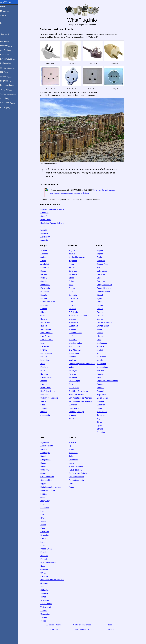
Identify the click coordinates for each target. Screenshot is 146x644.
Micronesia (74, 460)
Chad (100, 278)
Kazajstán (45, 347)
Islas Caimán (75, 347)
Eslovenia (45, 292)
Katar (43, 528)
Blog (3, 23)
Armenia (44, 449)
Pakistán (45, 576)
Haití (71, 336)
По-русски (7, 81)
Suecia (44, 401)
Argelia (100, 254)
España (44, 230)
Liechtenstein (46, 353)
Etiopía (100, 305)
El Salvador (74, 312)
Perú (71, 384)
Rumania (45, 395)
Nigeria (100, 374)
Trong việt (7, 90)
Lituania (44, 357)
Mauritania (102, 364)
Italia (43, 343)
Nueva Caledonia (76, 466)
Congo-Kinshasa (104, 288)
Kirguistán (45, 535)
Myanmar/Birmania (49, 563)
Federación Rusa (48, 302)
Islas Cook (73, 453)
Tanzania (101, 415)
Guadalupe (74, 322)
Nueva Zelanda (75, 470)
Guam (72, 449)
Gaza (43, 497)
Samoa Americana (77, 477)
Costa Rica (74, 298)
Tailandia (45, 593)
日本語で (7, 77)
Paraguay (73, 377)
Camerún (101, 274)
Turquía (44, 408)
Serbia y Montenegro (50, 398)
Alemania (45, 233)
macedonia (46, 415)
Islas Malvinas (75, 350)
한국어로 (7, 98)
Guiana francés (75, 333)
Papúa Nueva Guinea (78, 473)
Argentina (73, 261)
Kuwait (44, 539)
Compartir (111, 629)
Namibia (101, 370)
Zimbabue (102, 432)
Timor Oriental (47, 604)
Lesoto (100, 333)
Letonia (44, 350)
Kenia (100, 329)
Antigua (72, 254)
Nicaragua (73, 370)
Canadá (44, 216)
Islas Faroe (46, 336)
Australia (45, 240)
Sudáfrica (45, 213)
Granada (73, 319)
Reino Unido (46, 220)
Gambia (101, 312)
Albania (44, 250)
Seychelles (102, 395)
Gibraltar (45, 312)
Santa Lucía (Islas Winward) (81, 401)
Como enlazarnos (83, 629)
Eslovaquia (46, 288)
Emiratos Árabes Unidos (51, 487)
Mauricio (101, 360)
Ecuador (73, 309)
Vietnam (44, 618)
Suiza (43, 405)
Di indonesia (8, 85)
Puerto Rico (74, 388)
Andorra (44, 257)
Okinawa (45, 569)
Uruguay (73, 415)
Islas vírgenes (75, 353)
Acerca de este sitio (54, 625)
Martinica (73, 360)
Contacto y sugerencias (83, 625)
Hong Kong (46, 501)
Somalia (101, 401)
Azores (72, 268)
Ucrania (44, 412)
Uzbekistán (46, 614)
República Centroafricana (108, 381)
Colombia (73, 295)
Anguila (72, 250)
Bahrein (44, 456)
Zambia (100, 429)
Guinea (100, 319)
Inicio (3, 7)
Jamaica (73, 357)
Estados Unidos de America (53, 209)
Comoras (101, 281)
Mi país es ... (7, 11)
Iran (43, 515)
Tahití (71, 484)
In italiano (7, 46)
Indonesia (45, 508)
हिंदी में (6, 72)
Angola (100, 250)
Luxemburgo (46, 360)
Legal (111, 625)
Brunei (44, 466)
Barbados (73, 274)
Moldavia (45, 367)
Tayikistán (45, 600)
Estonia (44, 298)
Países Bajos (46, 377)
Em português (9, 59)
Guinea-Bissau (104, 326)
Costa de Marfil (104, 292)
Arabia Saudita (47, 446)
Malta (43, 364)
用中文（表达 (9, 68)
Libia (99, 340)
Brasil (71, 285)
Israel (43, 518)
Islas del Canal (47, 340)
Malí (99, 353)
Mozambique (103, 367)
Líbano (44, 545)
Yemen (44, 621)
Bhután (44, 463)
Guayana (73, 329)
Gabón (100, 309)
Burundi (101, 268)
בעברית (6, 107)
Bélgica (44, 278)
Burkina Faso (103, 264)
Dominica (73, 305)
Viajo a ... (5, 15)
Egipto (100, 298)
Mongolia (45, 559)
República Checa (48, 391)
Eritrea (100, 302)
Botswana (101, 261)
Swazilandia (102, 412)
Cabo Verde (102, 271)
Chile (71, 292)
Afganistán (45, 442)
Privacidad (54, 629)
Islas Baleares (47, 329)
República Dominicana (79, 391)
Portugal (44, 384)
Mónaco (44, 370)
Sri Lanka (45, 590)
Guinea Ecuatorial (105, 322)
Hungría (44, 319)
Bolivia (72, 281)
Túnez (100, 422)
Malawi (100, 350)
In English (5, 41)
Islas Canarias (47, 333)
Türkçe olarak (9, 94)
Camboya (45, 470)
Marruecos (102, 357)
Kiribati (72, 456)
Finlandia (45, 305)
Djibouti (100, 295)
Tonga (72, 487)
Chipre (44, 473)
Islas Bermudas (76, 343)
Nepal (43, 566)
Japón (43, 521)
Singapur (45, 583)
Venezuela (73, 419)
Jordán (44, 525)
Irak (42, 511)
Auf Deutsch (6, 50)
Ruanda (101, 384)
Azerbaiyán (46, 237)
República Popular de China (53, 223)
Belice (72, 278)
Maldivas (45, 556)
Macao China (46, 549)
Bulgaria (44, 274)
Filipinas (44, 494)
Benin (100, 257)
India (43, 227)
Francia (44, 309)
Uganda (101, 425)
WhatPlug (6, 2)
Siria (43, 587)
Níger (100, 377)
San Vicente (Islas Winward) (81, 398)
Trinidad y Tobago (77, 412)
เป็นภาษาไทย (9, 103)
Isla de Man (46, 322)
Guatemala (74, 326)
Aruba (72, 264)
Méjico (72, 367)
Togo (99, 419)
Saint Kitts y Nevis (77, 395)
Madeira (101, 347)
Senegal (101, 391)
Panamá (73, 374)
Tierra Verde (74, 408)
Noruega (45, 374)
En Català (5, 55)
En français (8, 63)
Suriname (73, 405)
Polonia (44, 381)
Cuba (71, 302)
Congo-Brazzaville (105, 285)
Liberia (100, 336)
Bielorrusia (45, 268)
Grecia (44, 316)
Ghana (100, 316)
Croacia (44, 281)
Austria (44, 261)
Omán (43, 573)
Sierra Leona (103, 398)
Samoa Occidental (77, 480)
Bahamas (73, 271)
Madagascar (103, 343)
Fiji (70, 446)
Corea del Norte (48, 477)
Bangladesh (46, 460)
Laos (43, 542)
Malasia (44, 552)
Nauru (72, 463)
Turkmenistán (47, 607)
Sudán (100, 408)
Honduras (73, 340)
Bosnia (44, 271)
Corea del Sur (47, 480)
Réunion (101, 388)
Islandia (44, 326)
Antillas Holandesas (77, 257)
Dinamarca (45, 285)
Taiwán (44, 597)
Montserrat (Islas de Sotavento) (82, 364)
